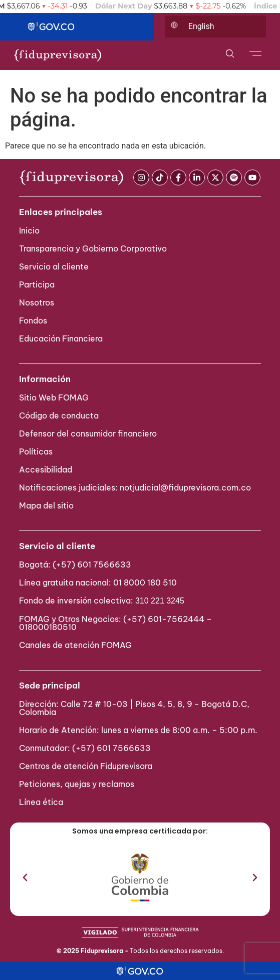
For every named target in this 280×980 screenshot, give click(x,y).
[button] (25, 877)
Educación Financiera (61, 338)
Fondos (33, 320)
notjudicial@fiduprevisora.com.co (185, 487)
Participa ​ (38, 284)
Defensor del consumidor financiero (88, 433)
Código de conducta (59, 415)
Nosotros (37, 302)
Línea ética (41, 802)
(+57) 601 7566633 (92, 564)
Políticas (36, 451)
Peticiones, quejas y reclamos (77, 784)
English (201, 26)
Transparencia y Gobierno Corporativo (93, 248)
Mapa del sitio (46, 505)
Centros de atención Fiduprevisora (86, 766)
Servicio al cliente (54, 266)
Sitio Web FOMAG (54, 397)
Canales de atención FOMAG (77, 645)
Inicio (29, 230)
